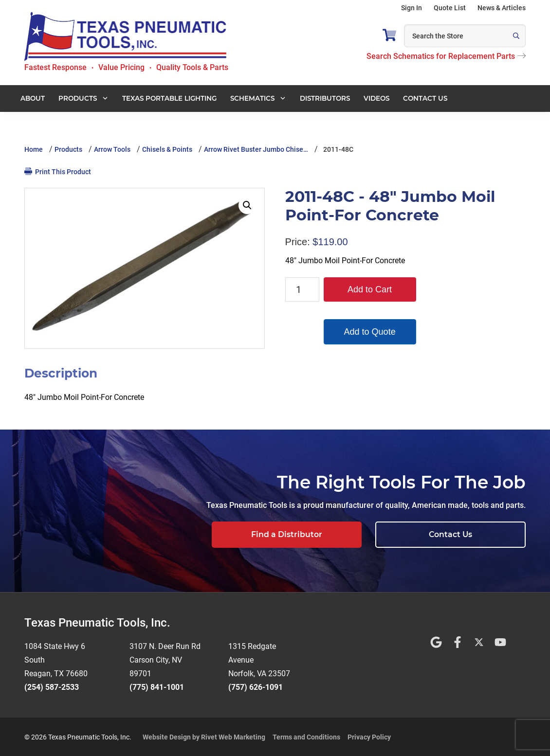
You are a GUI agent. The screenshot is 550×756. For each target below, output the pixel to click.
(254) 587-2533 (52, 686)
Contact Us (465, 534)
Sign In (412, 8)
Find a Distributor (330, 534)
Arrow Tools (112, 149)
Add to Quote (370, 332)
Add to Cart (370, 289)
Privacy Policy (369, 736)
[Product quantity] (302, 289)
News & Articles (502, 8)
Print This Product (58, 171)
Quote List (450, 8)
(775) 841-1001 (157, 686)
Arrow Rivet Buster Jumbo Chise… (256, 149)
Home (34, 149)
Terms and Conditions (306, 736)
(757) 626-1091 (256, 686)
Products (68, 149)
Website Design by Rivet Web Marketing (204, 736)
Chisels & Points (167, 149)
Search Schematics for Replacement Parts (446, 56)
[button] (247, 205)
